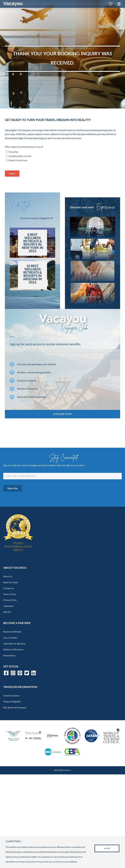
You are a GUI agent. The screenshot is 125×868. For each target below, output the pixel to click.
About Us (8, 576)
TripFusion (8, 606)
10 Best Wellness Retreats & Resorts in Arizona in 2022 (32, 274)
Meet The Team (11, 582)
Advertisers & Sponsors (14, 644)
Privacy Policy (10, 600)
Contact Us (9, 588)
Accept (107, 848)
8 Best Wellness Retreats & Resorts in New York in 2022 (32, 243)
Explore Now (62, 414)
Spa (93, 274)
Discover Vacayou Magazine (37, 218)
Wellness (93, 230)
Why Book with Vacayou (15, 708)
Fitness (93, 252)
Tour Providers (10, 638)
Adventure (93, 296)
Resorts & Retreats (12, 632)
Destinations (9, 656)
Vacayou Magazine (12, 702)
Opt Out (7, 612)
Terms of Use (10, 594)
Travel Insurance (11, 696)
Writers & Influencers (13, 650)
